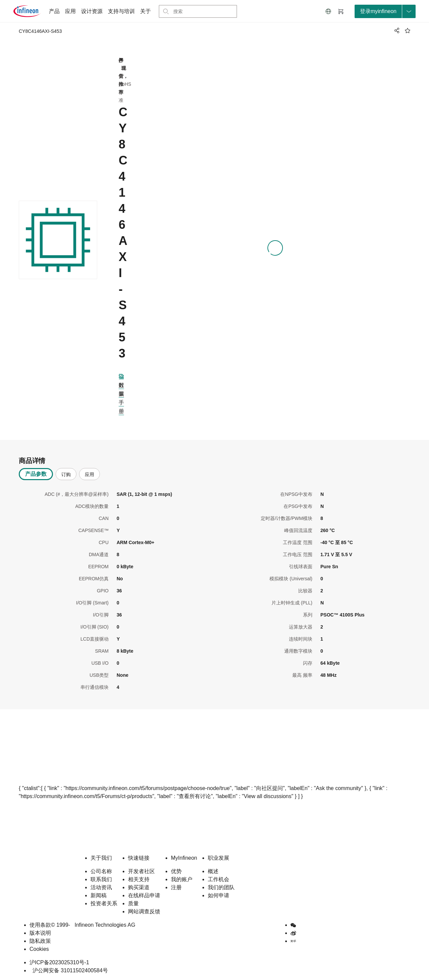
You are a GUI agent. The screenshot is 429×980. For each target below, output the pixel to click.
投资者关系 (104, 903)
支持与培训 (121, 11)
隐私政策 (40, 941)
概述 (213, 871)
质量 (133, 903)
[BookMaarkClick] (408, 30)
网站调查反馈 (144, 911)
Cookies (39, 949)
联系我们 (101, 879)
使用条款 (40, 925)
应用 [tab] (89, 474)
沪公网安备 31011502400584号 (69, 970)
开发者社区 (141, 871)
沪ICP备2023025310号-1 (59, 962)
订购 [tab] (66, 474)
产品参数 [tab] (36, 474)
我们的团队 (221, 887)
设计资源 (92, 11)
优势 (176, 871)
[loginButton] (385, 11)
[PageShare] (396, 30)
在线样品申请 (144, 895)
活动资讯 (101, 887)
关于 (145, 11)
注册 (176, 887)
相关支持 (139, 879)
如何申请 (219, 895)
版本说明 (40, 933)
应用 (70, 11)
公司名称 (101, 871)
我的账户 (182, 879)
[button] (328, 11)
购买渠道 (139, 887)
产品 (54, 11)
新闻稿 (99, 895)
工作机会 (219, 879)
